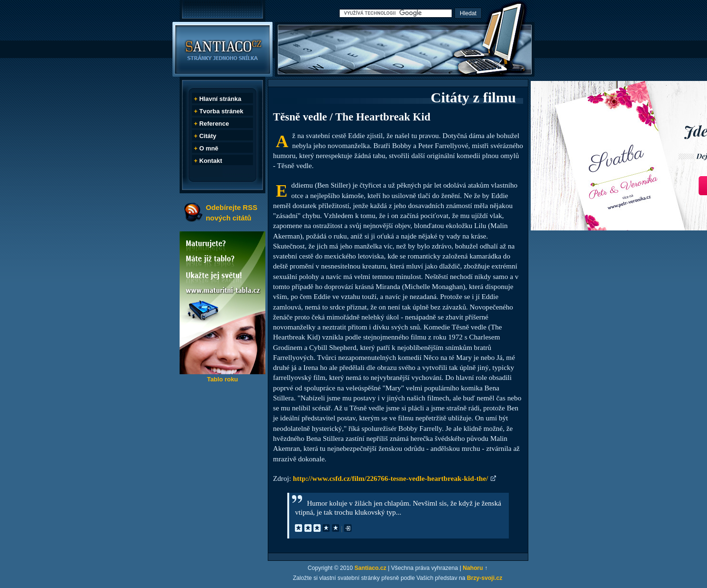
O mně (209, 148)
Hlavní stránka (220, 99)
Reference (214, 124)
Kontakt (211, 161)
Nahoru (473, 568)
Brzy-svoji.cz (485, 578)
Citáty (208, 136)
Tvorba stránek (221, 111)
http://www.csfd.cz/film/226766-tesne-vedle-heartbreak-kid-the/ (391, 478)
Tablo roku (222, 379)
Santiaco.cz (370, 568)
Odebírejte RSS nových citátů (232, 213)
